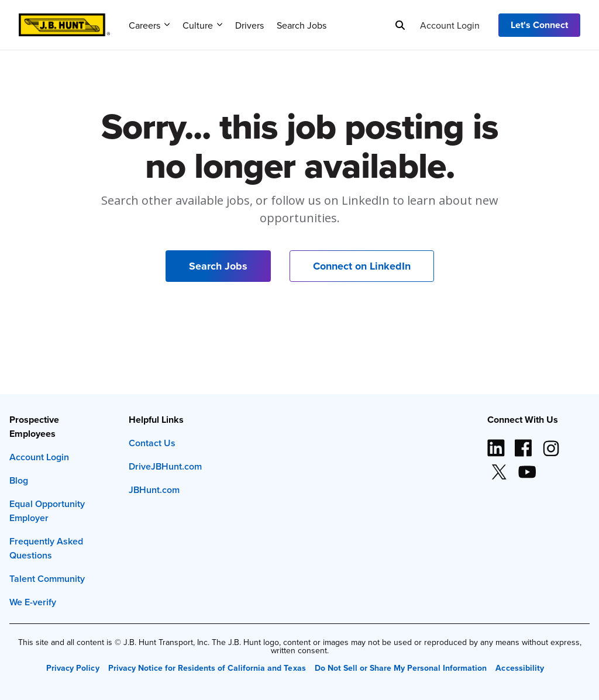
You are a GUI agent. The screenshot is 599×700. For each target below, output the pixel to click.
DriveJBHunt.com (165, 466)
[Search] (400, 25)
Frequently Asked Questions (46, 548)
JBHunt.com (154, 490)
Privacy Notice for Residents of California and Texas (207, 668)
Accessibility (519, 668)
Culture (202, 25)
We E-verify (33, 602)
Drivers (249, 25)
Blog (19, 480)
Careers (149, 25)
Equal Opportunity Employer (47, 511)
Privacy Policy (73, 668)
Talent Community (47, 579)
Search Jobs (302, 25)
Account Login (450, 25)
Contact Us (152, 443)
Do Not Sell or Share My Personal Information (401, 668)
